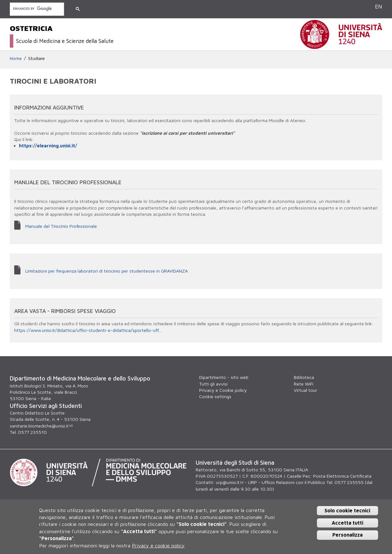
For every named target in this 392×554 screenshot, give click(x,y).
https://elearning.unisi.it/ (48, 146)
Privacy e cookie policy (158, 545)
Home (16, 58)
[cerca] (36, 9)
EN (379, 6)
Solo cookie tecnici (347, 510)
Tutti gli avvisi (213, 384)
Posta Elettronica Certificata (342, 476)
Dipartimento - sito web (224, 377)
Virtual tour (306, 390)
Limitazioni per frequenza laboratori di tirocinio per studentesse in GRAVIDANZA (107, 271)
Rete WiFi (304, 384)
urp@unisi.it (230, 482)
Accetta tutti (347, 523)
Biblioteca (304, 377)
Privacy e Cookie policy (223, 390)
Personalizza (347, 535)
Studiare (36, 58)
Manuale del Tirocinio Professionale (61, 226)
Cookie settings (215, 396)
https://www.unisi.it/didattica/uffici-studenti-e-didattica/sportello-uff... (88, 330)
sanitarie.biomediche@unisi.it (41, 426)
